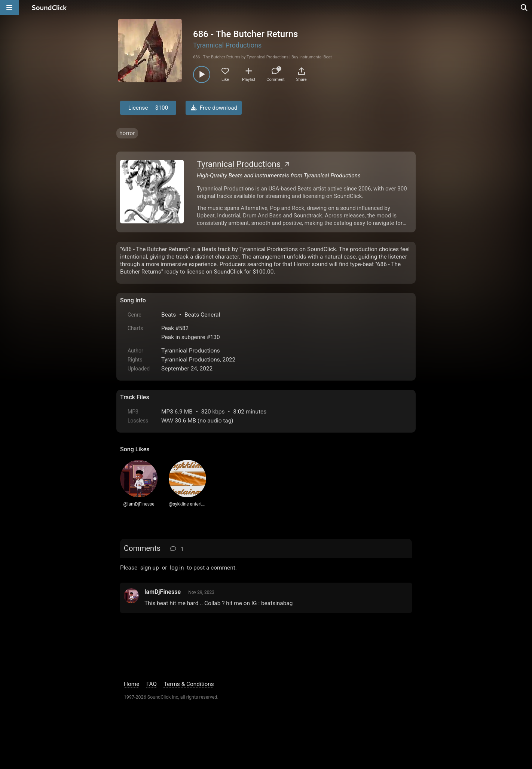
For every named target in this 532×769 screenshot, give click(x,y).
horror (127, 133)
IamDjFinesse (163, 592)
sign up (150, 568)
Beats (169, 315)
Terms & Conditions (189, 684)
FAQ (152, 684)
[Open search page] (525, 7)
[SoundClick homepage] (49, 7)
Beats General (202, 315)
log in (177, 568)
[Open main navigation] (9, 7)
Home (132, 684)
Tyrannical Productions (227, 45)
